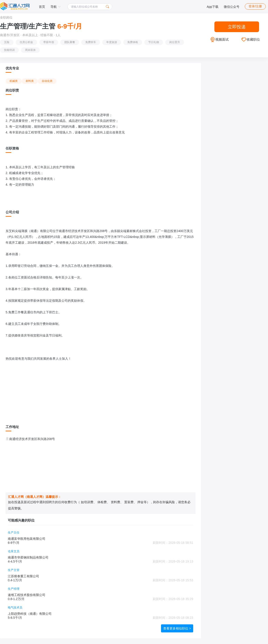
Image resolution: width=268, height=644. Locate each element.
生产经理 (14, 589)
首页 (42, 7)
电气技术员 (15, 608)
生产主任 (14, 533)
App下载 (213, 7)
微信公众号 (232, 7)
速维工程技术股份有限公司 (27, 595)
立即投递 (237, 27)
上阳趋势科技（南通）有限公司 (30, 614)
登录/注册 (255, 6)
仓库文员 (14, 551)
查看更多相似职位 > (177, 628)
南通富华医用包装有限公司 (27, 539)
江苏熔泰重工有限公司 (23, 576)
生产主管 (14, 570)
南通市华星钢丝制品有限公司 (28, 557)
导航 (56, 7)
